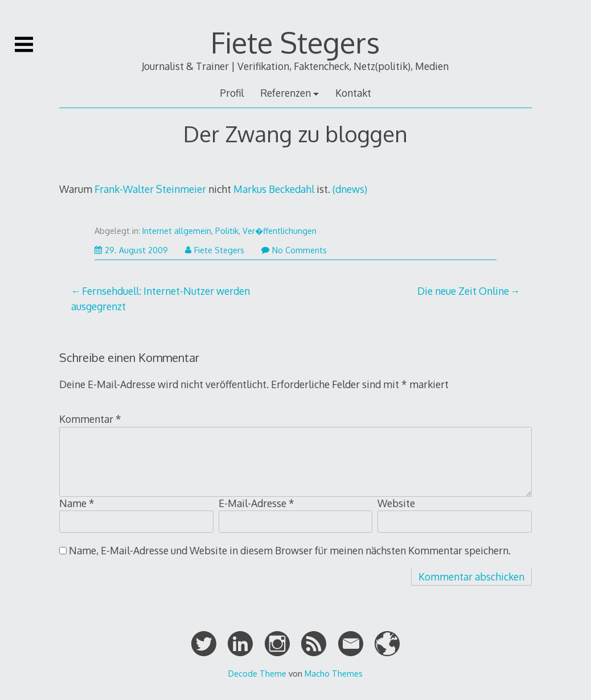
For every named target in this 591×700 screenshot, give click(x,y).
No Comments (294, 250)
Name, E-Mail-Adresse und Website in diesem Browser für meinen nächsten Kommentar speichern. (290, 550)
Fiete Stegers (295, 42)
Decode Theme (257, 673)
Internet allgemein (177, 231)
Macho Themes (334, 673)
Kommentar (90, 419)
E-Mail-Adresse (256, 503)
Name (77, 503)
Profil (232, 93)
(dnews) (350, 189)
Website (396, 503)
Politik (227, 231)
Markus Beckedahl (274, 189)
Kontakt (353, 93)
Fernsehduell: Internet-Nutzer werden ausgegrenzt (161, 298)
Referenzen (286, 93)
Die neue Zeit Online (463, 291)
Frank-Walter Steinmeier (150, 189)
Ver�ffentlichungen (280, 231)
